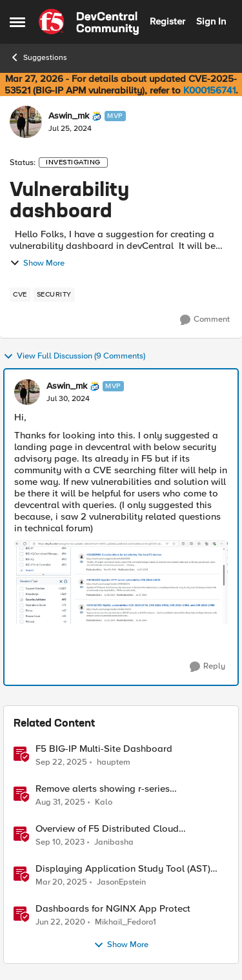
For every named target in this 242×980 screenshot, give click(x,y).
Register (167, 21)
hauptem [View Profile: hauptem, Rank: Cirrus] (114, 762)
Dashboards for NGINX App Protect (113, 909)
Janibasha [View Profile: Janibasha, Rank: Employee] (114, 842)
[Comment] (205, 320)
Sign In (211, 21)
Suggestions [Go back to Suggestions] (38, 57)
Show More (37, 263)
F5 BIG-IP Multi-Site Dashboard (104, 749)
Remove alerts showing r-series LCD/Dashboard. (103, 789)
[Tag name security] (54, 295)
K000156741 (209, 90)
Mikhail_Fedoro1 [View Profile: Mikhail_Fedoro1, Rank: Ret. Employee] (126, 922)
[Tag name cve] (20, 295)
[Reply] (207, 667)
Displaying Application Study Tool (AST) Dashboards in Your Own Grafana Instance (127, 869)
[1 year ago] (61, 883)
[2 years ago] (60, 843)
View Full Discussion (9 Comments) (74, 357)
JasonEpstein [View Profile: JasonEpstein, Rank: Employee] (121, 882)
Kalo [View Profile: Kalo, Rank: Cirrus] (104, 802)
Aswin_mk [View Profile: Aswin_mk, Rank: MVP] (69, 116)
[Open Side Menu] (17, 22)
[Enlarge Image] (121, 582)
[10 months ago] (61, 762)
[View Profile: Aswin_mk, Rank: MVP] (26, 122)
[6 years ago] (60, 923)
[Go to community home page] (89, 22)
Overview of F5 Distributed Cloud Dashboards (107, 829)
